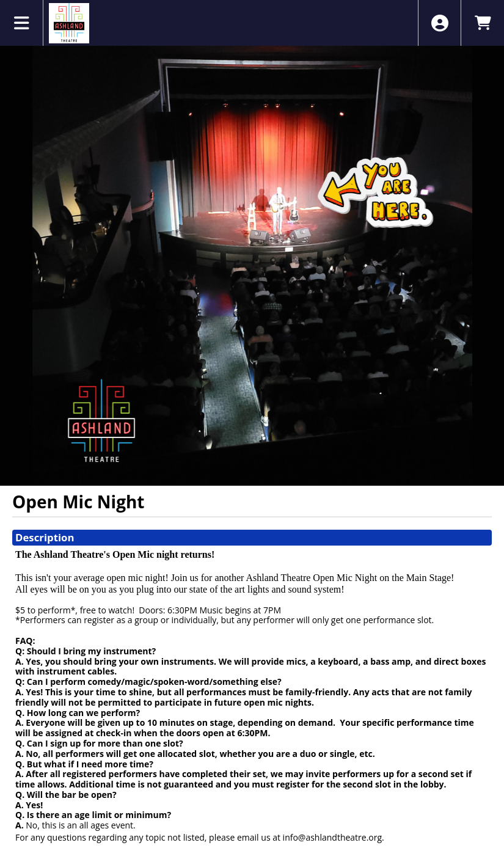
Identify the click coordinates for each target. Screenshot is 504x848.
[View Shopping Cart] (482, 23)
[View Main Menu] (22, 23)
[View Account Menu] (440, 23)
